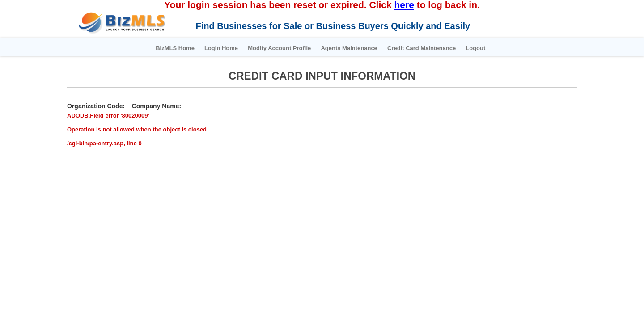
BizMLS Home (142, 48)
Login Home (200, 48)
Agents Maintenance (352, 48)
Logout (502, 48)
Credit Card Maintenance (436, 48)
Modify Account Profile (270, 48)
